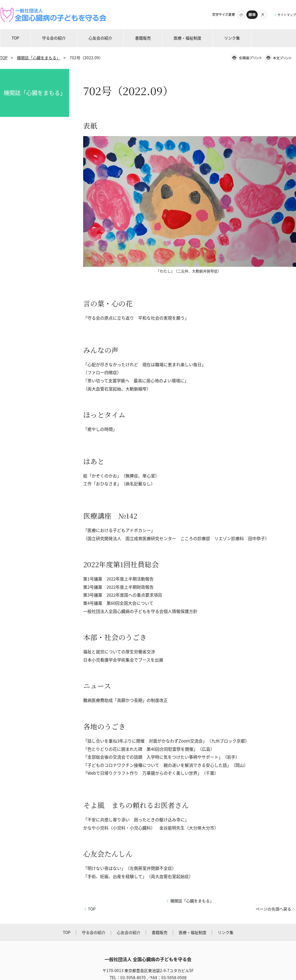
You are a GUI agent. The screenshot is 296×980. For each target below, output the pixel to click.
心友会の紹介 (129, 932)
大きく (263, 15)
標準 (252, 15)
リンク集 (226, 932)
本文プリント (280, 58)
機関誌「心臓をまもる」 (39, 58)
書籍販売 (160, 932)
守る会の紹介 (94, 932)
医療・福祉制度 (193, 932)
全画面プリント (248, 58)
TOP (4, 58)
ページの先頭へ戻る (273, 909)
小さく (241, 15)
